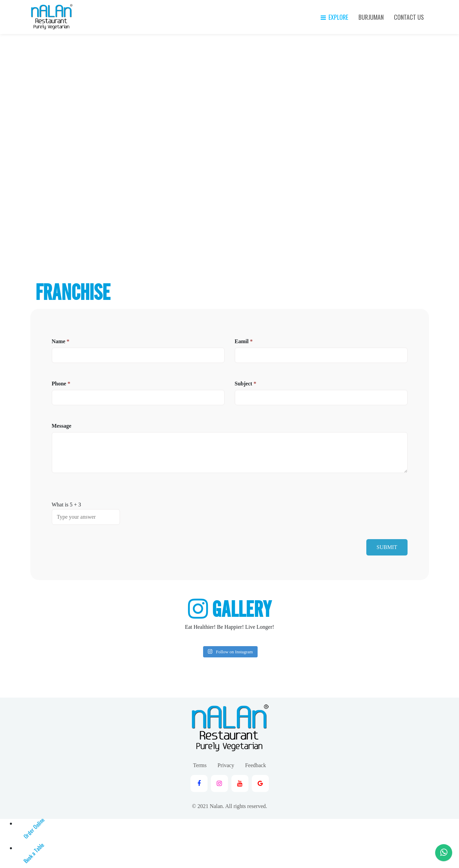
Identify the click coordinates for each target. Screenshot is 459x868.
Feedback (255, 765)
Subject (246, 384)
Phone (61, 384)
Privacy (226, 765)
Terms (200, 765)
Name (61, 341)
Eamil (244, 341)
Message (62, 426)
